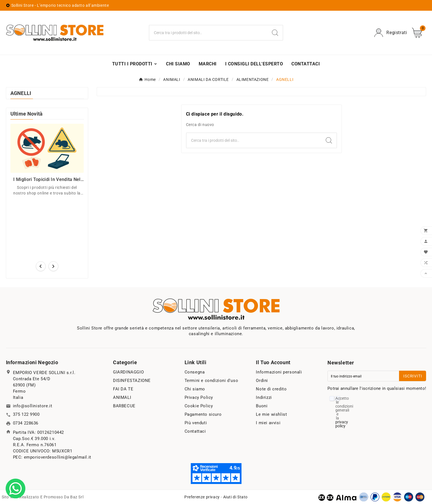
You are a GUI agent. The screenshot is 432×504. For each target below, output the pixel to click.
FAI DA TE (123, 389)
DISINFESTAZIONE (132, 381)
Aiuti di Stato (235, 497)
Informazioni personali (279, 372)
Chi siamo (195, 389)
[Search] (275, 33)
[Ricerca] (208, 33)
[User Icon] (391, 33)
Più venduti (196, 423)
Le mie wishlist (271, 414)
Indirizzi (264, 397)
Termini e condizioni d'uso (211, 381)
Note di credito (271, 389)
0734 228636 (26, 423)
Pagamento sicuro (203, 414)
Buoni (262, 406)
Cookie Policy (199, 406)
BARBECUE (124, 406)
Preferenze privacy (202, 497)
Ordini (262, 381)
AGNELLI (21, 93)
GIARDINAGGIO (128, 372)
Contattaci (195, 431)
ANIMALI (122, 397)
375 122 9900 (26, 414)
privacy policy (342, 424)
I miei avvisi (268, 423)
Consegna (195, 372)
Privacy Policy (199, 397)
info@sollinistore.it (33, 406)
